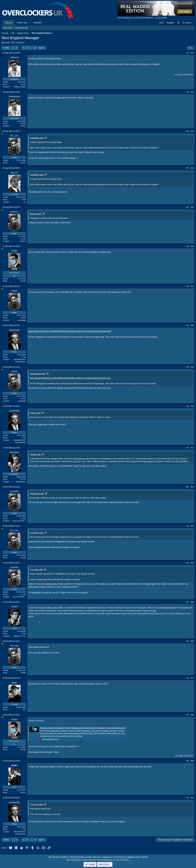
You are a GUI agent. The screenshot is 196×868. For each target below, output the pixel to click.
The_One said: (37, 569)
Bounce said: (36, 214)
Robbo (7, 43)
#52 (192, 487)
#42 (192, 92)
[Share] (187, 53)
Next (41, 48)
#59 (192, 761)
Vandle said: (35, 454)
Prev (7, 48)
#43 (192, 131)
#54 (192, 563)
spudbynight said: (38, 374)
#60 (192, 798)
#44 (192, 168)
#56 (192, 641)
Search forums (21, 28)
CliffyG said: (35, 413)
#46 (192, 246)
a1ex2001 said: (37, 533)
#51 (192, 448)
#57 (192, 678)
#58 (192, 715)
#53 (192, 526)
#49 (192, 367)
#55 (192, 602)
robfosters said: (37, 138)
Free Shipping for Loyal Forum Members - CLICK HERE (142, 18)
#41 (192, 53)
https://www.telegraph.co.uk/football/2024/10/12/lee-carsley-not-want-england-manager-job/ (70, 331)
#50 (192, 406)
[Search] (187, 23)
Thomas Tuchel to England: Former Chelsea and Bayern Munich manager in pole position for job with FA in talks (89, 728)
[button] (29, 23)
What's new (22, 23)
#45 (192, 207)
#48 (192, 325)
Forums (9, 23)
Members (38, 23)
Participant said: (37, 494)
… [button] (31, 48)
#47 (192, 286)
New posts (8, 28)
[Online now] (3, 134)
